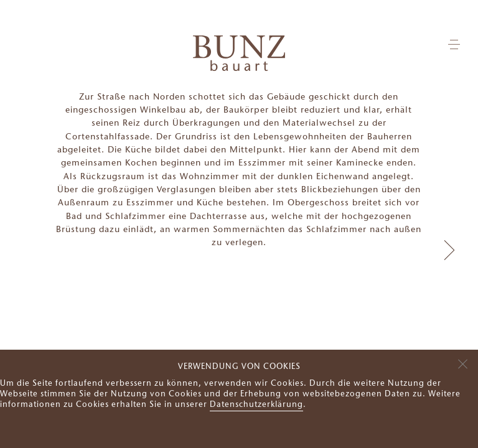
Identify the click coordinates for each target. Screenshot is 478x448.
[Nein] (462, 362)
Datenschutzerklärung (256, 405)
